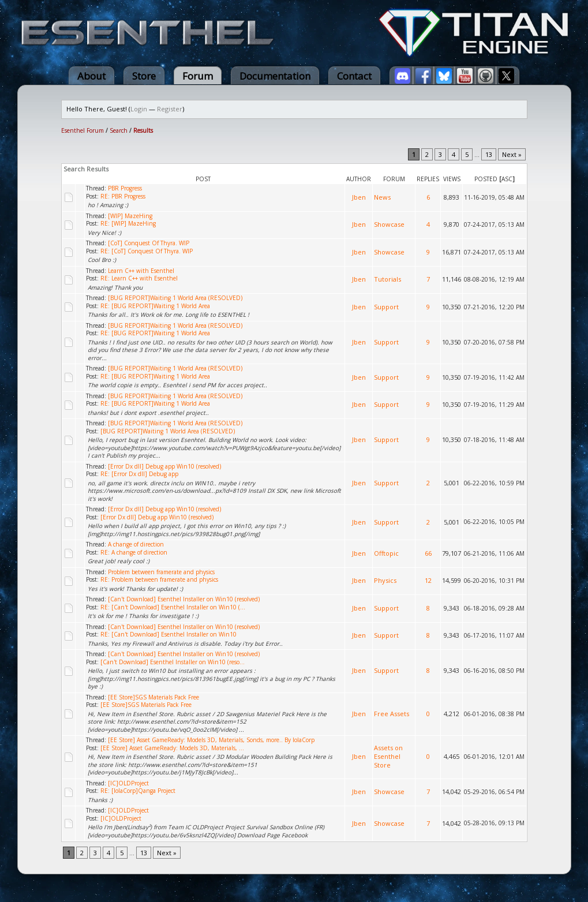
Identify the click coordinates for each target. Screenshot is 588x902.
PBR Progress (125, 188)
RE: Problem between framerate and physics (159, 579)
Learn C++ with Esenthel (141, 271)
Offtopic (386, 553)
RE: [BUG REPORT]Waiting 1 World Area (155, 306)
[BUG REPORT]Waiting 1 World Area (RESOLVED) (175, 298)
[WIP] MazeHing (130, 216)
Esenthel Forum (83, 130)
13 (489, 154)
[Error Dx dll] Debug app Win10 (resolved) (164, 466)
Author (359, 179)
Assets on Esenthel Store (388, 756)
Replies (428, 179)
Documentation (275, 76)
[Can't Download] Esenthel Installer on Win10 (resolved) (184, 599)
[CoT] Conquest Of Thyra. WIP (149, 243)
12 (428, 580)
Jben (359, 197)
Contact (354, 76)
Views (452, 179)
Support (386, 307)
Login (139, 109)
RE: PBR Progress (123, 196)
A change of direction (136, 544)
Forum (198, 76)
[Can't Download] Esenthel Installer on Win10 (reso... (173, 662)
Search (119, 130)
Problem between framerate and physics (161, 572)
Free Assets (392, 714)
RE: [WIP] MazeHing (128, 223)
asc (507, 179)
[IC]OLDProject (128, 783)
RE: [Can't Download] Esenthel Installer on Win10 (168, 634)
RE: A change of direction (134, 552)
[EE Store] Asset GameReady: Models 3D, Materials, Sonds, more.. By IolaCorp (211, 740)
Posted (486, 179)
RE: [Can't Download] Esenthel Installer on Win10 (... (173, 607)
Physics (385, 580)
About (91, 76)
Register (170, 109)
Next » (512, 154)
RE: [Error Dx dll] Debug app (139, 474)
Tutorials (387, 279)
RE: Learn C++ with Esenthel (139, 278)
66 (428, 553)
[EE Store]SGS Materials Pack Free (153, 697)
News (382, 197)
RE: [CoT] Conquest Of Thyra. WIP (147, 251)
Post (203, 179)
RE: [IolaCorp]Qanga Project (138, 791)
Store (144, 76)
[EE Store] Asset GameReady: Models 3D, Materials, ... (172, 748)
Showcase (389, 224)
